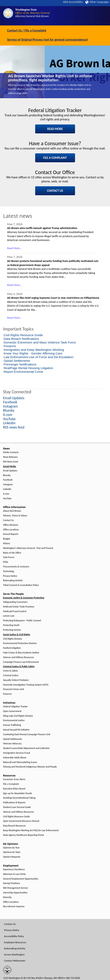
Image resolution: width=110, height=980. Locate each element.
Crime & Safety (10, 671)
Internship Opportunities (15, 893)
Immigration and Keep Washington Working (34, 350)
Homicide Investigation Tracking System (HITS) (26, 685)
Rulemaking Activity (13, 580)
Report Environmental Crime (23, 372)
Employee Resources (15, 942)
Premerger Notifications (20, 364)
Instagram (8, 485)
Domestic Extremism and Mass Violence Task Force (40, 342)
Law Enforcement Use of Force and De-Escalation (39, 357)
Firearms (10, 346)
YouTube (7, 499)
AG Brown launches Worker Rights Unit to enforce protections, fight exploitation (50, 78)
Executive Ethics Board (14, 789)
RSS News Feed (10, 462)
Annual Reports (11, 534)
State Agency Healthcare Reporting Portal (23, 835)
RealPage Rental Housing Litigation (28, 368)
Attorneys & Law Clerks (14, 874)
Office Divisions (11, 525)
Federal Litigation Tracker (15, 707)
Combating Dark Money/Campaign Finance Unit (27, 734)
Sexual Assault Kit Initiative (16, 730)
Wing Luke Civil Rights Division (18, 716)
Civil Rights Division (13, 639)
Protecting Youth (11, 625)
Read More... (15, 248)
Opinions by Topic (12, 852)
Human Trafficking (12, 725)
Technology (9, 571)
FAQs (5, 562)
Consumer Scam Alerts (14, 779)
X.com (6, 494)
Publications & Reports (14, 803)
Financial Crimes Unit (14, 689)
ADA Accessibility (73, 2)
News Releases (10, 457)
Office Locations (11, 530)
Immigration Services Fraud (16, 753)
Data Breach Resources (14, 826)
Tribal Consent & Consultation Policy (21, 585)
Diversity (7, 897)
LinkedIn (7, 489)
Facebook (8, 480)
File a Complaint (11, 784)
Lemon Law (9, 616)
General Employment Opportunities (21, 879)
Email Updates (10, 471)
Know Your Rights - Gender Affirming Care (33, 353)
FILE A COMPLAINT (55, 158)
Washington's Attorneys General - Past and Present (28, 548)
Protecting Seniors (12, 630)
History (7, 543)
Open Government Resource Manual (21, 821)
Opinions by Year (11, 848)
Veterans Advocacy (12, 744)
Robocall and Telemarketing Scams (20, 762)
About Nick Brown (12, 511)
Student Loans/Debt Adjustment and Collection (26, 748)
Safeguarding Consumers (15, 602)
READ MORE (55, 129)
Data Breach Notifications (21, 339)
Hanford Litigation (12, 648)
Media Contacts (11, 452)
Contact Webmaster (15, 961)
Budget (7, 539)
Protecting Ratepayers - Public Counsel (22, 621)
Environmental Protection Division (20, 643)
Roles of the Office (12, 553)
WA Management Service (16, 888)
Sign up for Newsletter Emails (17, 793)
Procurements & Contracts (16, 567)
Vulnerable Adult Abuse (15, 758)
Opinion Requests (12, 857)
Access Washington (14, 954)
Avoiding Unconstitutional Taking (19, 798)
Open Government (12, 711)
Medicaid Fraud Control (15, 611)
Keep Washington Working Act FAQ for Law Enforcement (31, 830)
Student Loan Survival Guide (17, 807)
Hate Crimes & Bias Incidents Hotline (21, 653)
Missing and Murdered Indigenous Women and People (30, 767)
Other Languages (97, 2)
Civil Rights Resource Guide (23, 335)
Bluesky (7, 475)
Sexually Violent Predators (16, 680)
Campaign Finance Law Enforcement (21, 662)
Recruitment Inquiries (14, 906)
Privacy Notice (10, 576)
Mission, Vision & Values (15, 516)
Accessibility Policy (14, 936)
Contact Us (8, 520)
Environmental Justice (14, 720)
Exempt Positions (11, 883)
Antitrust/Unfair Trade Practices (19, 607)
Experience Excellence (14, 869)
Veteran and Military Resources (19, 657)
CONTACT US (55, 191)
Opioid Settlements (17, 361)
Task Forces (9, 557)
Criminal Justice (11, 675)
